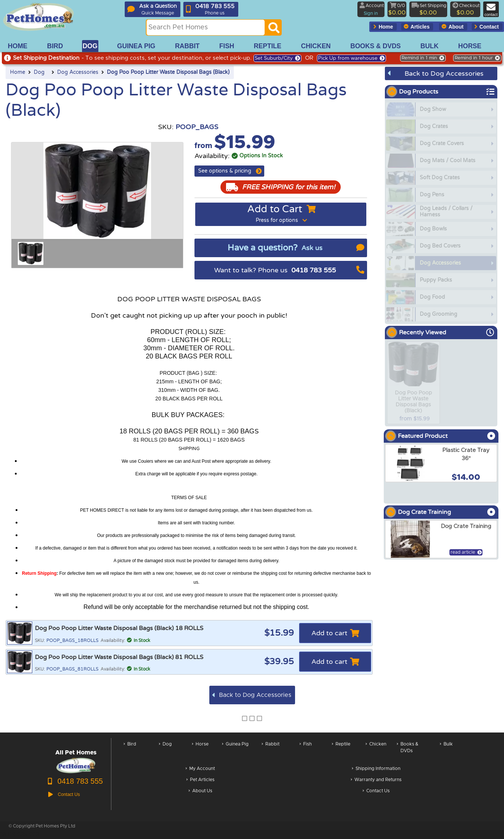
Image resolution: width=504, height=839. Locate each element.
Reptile (341, 751)
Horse (200, 751)
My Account (200, 769)
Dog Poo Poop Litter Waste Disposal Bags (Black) (168, 72)
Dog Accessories (78, 72)
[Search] (274, 30)
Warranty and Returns (376, 780)
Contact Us (376, 791)
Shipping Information (376, 769)
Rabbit (271, 751)
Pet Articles (200, 780)
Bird (130, 751)
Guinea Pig (235, 751)
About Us (200, 791)
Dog (39, 72)
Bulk (446, 751)
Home (18, 72)
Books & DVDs (408, 751)
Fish (306, 751)
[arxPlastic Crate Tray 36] (441, 463)
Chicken (376, 751)
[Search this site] (206, 27)
